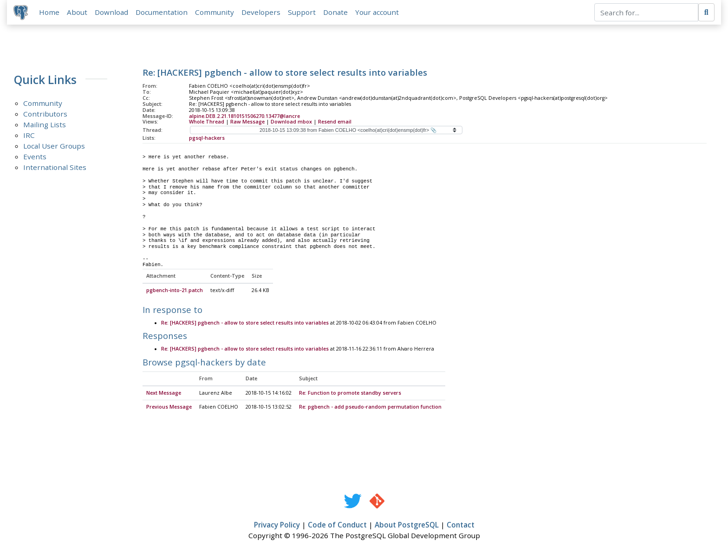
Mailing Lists (45, 125)
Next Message (164, 394)
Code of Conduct (337, 526)
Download (112, 13)
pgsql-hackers (207, 139)
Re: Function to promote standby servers (350, 394)
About (78, 13)
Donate (336, 13)
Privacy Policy (277, 526)
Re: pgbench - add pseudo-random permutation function (370, 408)
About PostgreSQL (407, 526)
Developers (262, 13)
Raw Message (247, 123)
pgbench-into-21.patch (175, 292)
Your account (378, 13)
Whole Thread (207, 123)
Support (303, 13)
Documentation (162, 13)
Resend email (335, 123)
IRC (29, 136)
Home (50, 13)
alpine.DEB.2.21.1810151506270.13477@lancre (244, 117)
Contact (461, 526)
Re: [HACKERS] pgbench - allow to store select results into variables (245, 324)
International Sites (55, 168)
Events (35, 157)
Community (215, 13)
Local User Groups (54, 147)
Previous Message (169, 408)
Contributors (45, 115)
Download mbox (291, 123)
